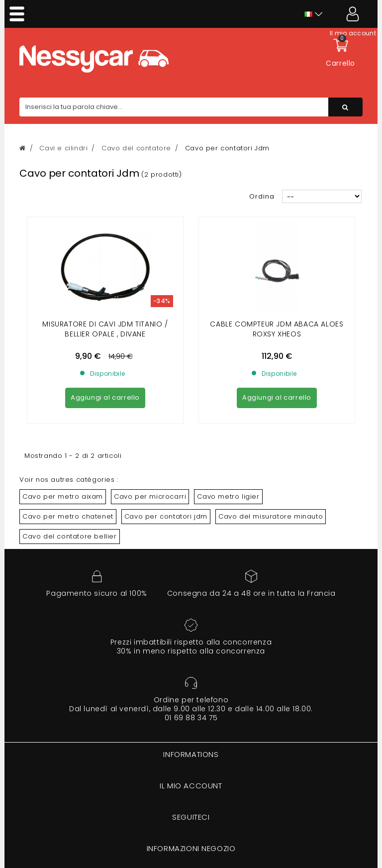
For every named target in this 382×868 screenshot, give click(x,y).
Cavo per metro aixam (63, 496)
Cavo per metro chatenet (68, 516)
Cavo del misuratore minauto (271, 516)
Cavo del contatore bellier (70, 536)
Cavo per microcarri (150, 496)
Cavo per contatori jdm (166, 516)
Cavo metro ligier (228, 496)
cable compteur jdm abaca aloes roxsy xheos (277, 329)
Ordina (262, 196)
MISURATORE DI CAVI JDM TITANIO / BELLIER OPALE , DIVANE (105, 329)
